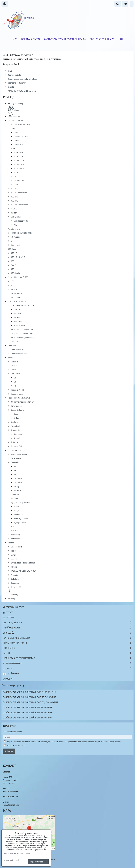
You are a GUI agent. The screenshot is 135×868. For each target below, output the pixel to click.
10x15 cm (18, 478)
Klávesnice (15, 494)
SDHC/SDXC (16, 237)
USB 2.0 (14, 253)
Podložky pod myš (21, 519)
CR (15, 378)
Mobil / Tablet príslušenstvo (19, 398)
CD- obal (17, 309)
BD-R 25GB (18, 156)
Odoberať (9, 751)
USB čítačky (15, 273)
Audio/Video (16, 217)
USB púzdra (15, 269)
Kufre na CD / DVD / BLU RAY (23, 333)
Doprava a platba (31, 39)
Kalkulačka (15, 579)
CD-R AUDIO (19, 144)
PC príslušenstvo (14, 450)
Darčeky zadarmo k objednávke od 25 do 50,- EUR (30, 697)
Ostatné (11, 543)
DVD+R (14, 189)
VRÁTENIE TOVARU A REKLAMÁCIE (22, 91)
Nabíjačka (14, 422)
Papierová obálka (20, 321)
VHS (15, 225)
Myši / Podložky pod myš (21, 502)
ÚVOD (15, 39)
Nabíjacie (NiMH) (17, 390)
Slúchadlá (12, 346)
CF (12, 241)
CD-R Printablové (21, 136)
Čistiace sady (16, 458)
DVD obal (17, 313)
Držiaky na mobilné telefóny (22, 402)
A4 (15, 470)
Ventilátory (15, 575)
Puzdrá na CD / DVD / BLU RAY (23, 330)
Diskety (14, 213)
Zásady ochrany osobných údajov (17, 854)
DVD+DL (14, 201)
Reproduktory (16, 430)
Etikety (16, 486)
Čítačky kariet (16, 245)
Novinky (14, 116)
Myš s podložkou (20, 523)
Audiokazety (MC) (21, 221)
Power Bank (15, 426)
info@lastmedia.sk (11, 805)
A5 (15, 474)
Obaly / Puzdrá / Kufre (17, 301)
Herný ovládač (16, 406)
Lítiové (13, 370)
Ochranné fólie (17, 446)
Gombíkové (15, 374)
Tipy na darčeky (15, 103)
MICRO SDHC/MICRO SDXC (21, 233)
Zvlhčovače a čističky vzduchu (23, 563)
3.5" (12, 285)
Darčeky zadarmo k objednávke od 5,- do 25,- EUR (29, 692)
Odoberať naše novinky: (13, 732)
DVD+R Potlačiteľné (19, 193)
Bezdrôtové (18, 515)
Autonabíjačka (16, 547)
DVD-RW (14, 185)
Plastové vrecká (20, 325)
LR (15, 382)
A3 (15, 466)
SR (15, 386)
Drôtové (17, 438)
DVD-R (13, 177)
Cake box (14, 341)
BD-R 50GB (18, 152)
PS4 (12, 527)
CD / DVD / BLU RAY (16, 120)
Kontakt (11, 87)
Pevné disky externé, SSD (18, 277)
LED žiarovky (12, 674)
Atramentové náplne (19, 454)
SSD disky (15, 289)
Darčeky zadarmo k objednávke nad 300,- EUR (28, 718)
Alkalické (14, 362)
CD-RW (16, 140)
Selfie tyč (14, 442)
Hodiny (13, 551)
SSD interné (15, 297)
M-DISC (14, 209)
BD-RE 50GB (19, 165)
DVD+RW (14, 197)
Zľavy (13, 110)
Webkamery (15, 535)
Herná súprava (16, 490)
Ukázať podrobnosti (12, 860)
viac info (118, 742)
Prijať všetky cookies (38, 862)
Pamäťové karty (14, 229)
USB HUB (14, 531)
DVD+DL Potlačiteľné (19, 205)
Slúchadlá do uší (17, 350)
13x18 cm (18, 482)
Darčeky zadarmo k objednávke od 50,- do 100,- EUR (31, 702)
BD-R (13, 148)
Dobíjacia (17, 511)
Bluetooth (18, 434)
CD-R (13, 128)
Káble (16, 414)
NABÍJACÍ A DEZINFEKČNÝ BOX (23, 571)
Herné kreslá (16, 587)
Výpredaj (11, 599)
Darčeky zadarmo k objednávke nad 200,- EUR (28, 712)
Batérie (11, 358)
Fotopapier (15, 462)
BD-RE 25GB (19, 160)
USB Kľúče (12, 249)
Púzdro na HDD (17, 293)
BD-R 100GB (19, 169)
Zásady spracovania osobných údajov (65, 39)
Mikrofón (14, 498)
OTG (12, 261)
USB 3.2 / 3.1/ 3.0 (18, 257)
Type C (13, 265)
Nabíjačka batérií (17, 394)
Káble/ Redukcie (17, 410)
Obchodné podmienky (102, 39)
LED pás (14, 559)
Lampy (13, 555)
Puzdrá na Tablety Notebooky (22, 337)
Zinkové (14, 366)
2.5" (12, 281)
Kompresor (15, 583)
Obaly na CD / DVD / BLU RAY (23, 305)
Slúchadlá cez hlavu (19, 354)
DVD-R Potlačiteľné (19, 181)
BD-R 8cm (18, 172)
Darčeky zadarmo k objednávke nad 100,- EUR (28, 707)
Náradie (14, 567)
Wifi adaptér (15, 539)
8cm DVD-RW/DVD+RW (20, 124)
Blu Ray (17, 317)
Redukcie (17, 418)
